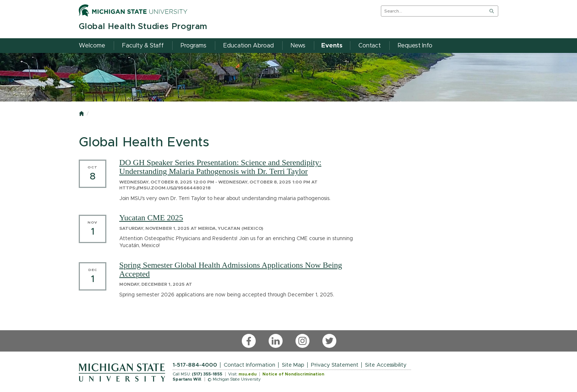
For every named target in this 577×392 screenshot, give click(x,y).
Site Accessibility (386, 365)
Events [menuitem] (332, 46)
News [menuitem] (298, 46)
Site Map (293, 365)
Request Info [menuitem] (415, 46)
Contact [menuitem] (370, 46)
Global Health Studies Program (143, 27)
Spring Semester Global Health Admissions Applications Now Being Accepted (231, 269)
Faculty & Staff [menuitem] (143, 46)
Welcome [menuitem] (92, 46)
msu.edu (247, 374)
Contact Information (249, 365)
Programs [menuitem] (194, 46)
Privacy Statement (335, 365)
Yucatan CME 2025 (151, 218)
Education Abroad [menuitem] (249, 46)
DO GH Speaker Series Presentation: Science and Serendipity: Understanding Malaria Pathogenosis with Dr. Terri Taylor (220, 167)
